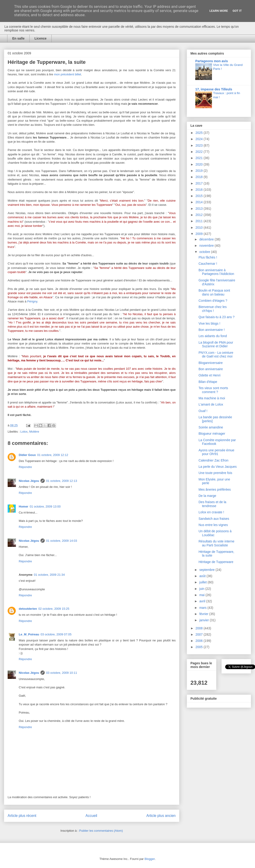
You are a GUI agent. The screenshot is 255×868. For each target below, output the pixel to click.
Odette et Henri (210, 375)
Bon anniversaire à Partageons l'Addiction (216, 272)
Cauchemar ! (208, 264)
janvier (204, 620)
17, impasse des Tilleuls (214, 89)
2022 (200, 152)
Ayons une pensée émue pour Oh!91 (216, 452)
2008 (200, 628)
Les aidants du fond (213, 336)
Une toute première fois (215, 473)
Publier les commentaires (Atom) (101, 831)
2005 (200, 647)
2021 (200, 158)
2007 (200, 634)
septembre (207, 570)
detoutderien (28, 609)
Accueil (91, 816)
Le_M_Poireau (29, 634)
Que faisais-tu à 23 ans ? (217, 317)
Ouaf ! (203, 411)
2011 (200, 221)
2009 (200, 234)
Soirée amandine (211, 427)
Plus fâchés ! (208, 257)
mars (203, 608)
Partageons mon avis (212, 61)
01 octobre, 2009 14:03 (62, 541)
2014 (200, 202)
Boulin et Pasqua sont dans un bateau (214, 292)
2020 (200, 164)
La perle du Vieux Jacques (218, 467)
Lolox (24, 432)
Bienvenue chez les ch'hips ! (213, 309)
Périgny (32, 301)
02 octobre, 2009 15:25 (54, 609)
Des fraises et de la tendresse (212, 504)
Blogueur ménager (212, 434)
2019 (200, 171)
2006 (200, 641)
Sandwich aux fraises (214, 519)
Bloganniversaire (211, 363)
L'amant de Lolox (211, 404)
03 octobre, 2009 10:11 (62, 673)
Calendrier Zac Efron (213, 460)
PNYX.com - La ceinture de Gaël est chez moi (216, 355)
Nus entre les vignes (213, 525)
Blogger (150, 859)
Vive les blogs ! (209, 323)
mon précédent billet (67, 74)
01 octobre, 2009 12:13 (62, 481)
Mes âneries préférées (215, 489)
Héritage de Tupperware (216, 562)
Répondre (25, 467)
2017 (200, 183)
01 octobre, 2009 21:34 (49, 575)
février (204, 614)
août (203, 576)
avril (203, 601)
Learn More (219, 11)
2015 (200, 196)
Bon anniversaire (211, 369)
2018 (200, 177)
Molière (34, 432)
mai (202, 595)
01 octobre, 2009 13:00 (45, 506)
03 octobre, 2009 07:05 (56, 634)
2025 (200, 133)
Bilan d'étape (208, 382)
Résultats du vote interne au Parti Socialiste (216, 543)
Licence (40, 38)
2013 (200, 209)
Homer (23, 506)
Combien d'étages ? (213, 301)
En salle (18, 38)
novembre (207, 246)
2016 (200, 190)
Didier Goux (27, 455)
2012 (200, 215)
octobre (205, 252)
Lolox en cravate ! (211, 512)
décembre (207, 239)
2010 (200, 228)
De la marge (207, 496)
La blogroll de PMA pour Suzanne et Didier (216, 344)
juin (202, 589)
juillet (203, 582)
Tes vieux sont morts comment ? (213, 390)
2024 (200, 139)
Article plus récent (22, 816)
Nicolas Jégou (29, 481)
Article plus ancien (161, 816)
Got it (237, 11)
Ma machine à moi (212, 398)
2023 (200, 145)
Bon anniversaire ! (212, 330)
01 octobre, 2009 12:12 (53, 455)
